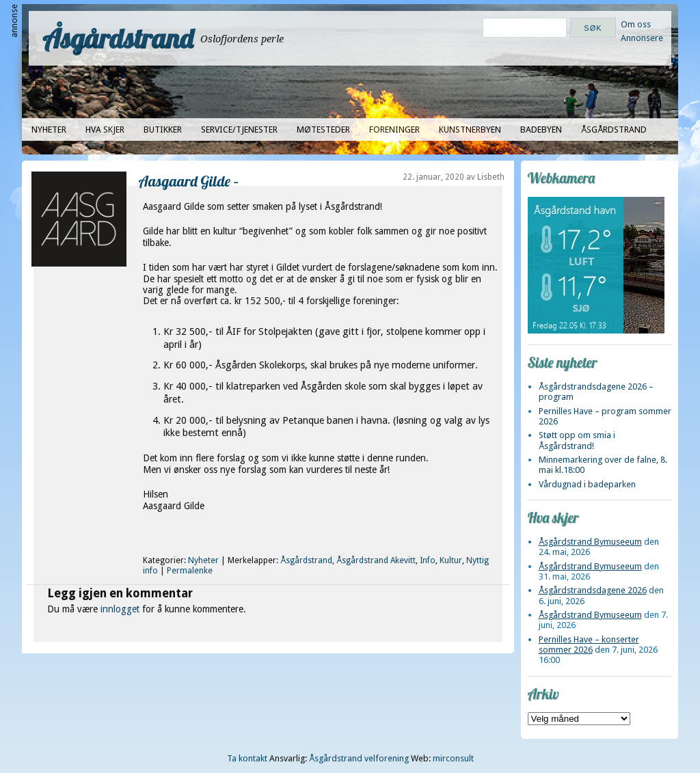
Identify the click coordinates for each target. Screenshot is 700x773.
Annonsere (642, 38)
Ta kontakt (247, 758)
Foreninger (394, 130)
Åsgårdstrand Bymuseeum (590, 542)
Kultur (451, 560)
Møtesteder (323, 130)
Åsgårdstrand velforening (359, 758)
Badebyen (541, 130)
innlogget (120, 609)
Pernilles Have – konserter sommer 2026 (589, 645)
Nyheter (49, 130)
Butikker (163, 130)
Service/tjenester (239, 130)
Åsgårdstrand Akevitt (376, 560)
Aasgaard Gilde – (189, 181)
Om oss (636, 24)
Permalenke (190, 571)
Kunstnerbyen (470, 130)
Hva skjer (105, 130)
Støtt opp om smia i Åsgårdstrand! (577, 440)
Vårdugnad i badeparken (587, 484)
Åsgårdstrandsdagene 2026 (593, 590)
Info (428, 560)
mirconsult (453, 758)
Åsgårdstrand (118, 38)
